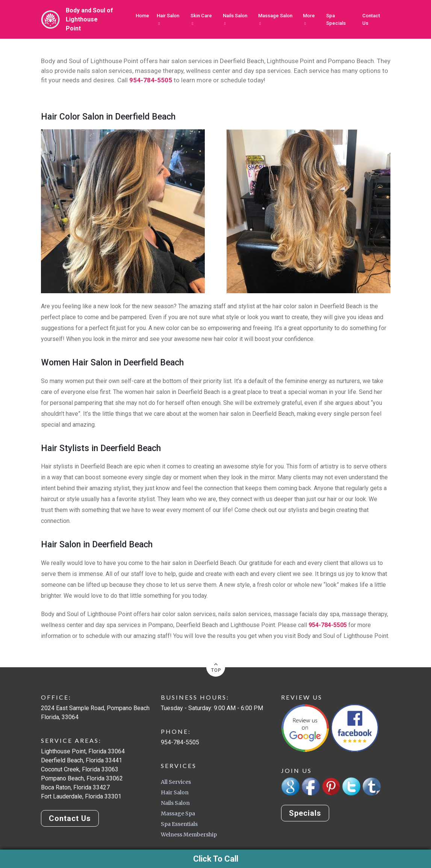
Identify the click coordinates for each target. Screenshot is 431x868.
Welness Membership (189, 835)
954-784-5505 (151, 80)
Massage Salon (275, 19)
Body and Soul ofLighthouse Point (89, 19)
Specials (305, 813)
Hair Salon (168, 19)
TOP (216, 667)
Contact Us (371, 19)
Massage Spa (178, 813)
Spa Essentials (179, 824)
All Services (176, 782)
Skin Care (201, 19)
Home (142, 16)
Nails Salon (235, 19)
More (309, 19)
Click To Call (216, 859)
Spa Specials (336, 19)
